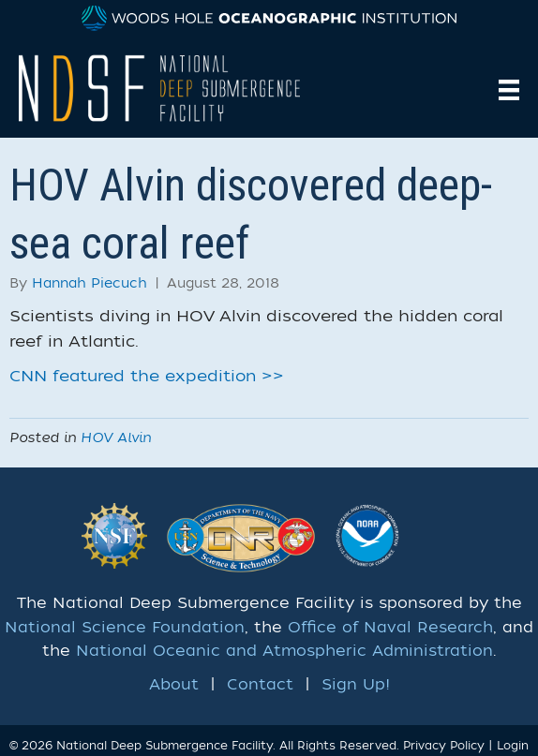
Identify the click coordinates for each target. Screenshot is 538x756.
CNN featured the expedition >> (147, 376)
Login (513, 746)
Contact (260, 685)
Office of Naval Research (390, 628)
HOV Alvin (116, 438)
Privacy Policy (444, 746)
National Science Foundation (125, 628)
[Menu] (509, 90)
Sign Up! (356, 685)
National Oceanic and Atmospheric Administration (284, 651)
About (174, 685)
